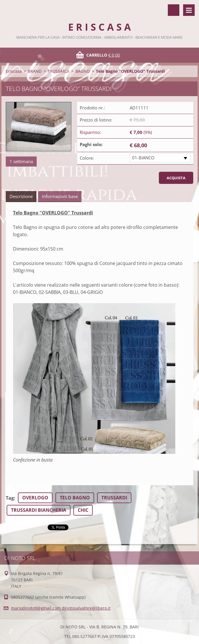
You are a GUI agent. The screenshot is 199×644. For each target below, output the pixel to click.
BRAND (35, 71)
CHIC (83, 510)
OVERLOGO (35, 498)
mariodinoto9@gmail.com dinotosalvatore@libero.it (61, 608)
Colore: (87, 158)
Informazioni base (60, 196)
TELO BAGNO (75, 498)
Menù (189, 10)
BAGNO (83, 71)
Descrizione (21, 196)
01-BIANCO (143, 158)
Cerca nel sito (174, 10)
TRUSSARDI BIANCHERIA (39, 510)
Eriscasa (14, 71)
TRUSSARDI (58, 71)
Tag (10, 498)
